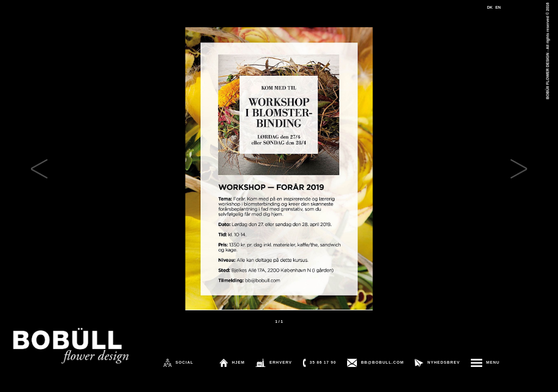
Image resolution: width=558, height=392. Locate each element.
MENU (493, 363)
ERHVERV (280, 363)
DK (490, 8)
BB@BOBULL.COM (382, 363)
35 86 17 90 (323, 363)
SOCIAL (184, 363)
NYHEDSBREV (444, 363)
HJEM (238, 363)
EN (498, 8)
